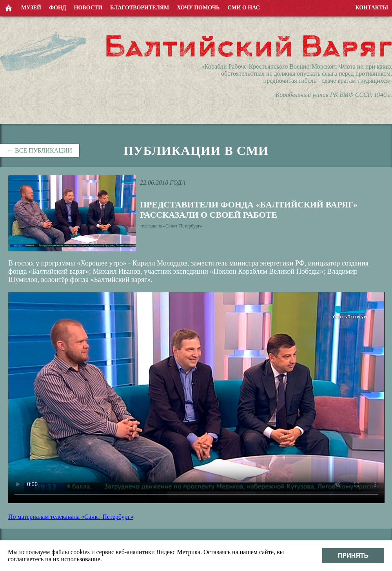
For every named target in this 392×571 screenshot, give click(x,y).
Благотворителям (140, 8)
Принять (353, 556)
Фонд (58, 8)
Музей (31, 8)
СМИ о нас (244, 8)
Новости (88, 8)
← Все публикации (40, 150)
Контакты (372, 8)
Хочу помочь (198, 8)
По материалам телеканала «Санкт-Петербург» (71, 517)
